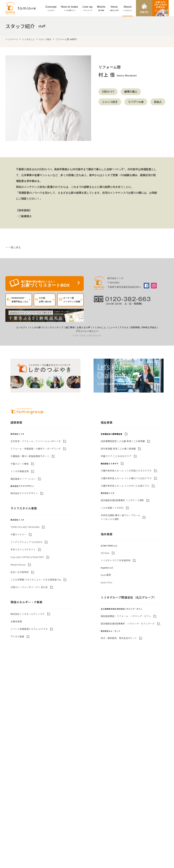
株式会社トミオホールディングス (28, 614)
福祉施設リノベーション (23, 479)
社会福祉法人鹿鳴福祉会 (111, 434)
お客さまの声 (84, 327)
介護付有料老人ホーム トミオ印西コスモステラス (126, 471)
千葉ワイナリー (18, 534)
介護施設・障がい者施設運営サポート (30, 456)
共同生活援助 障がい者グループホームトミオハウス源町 (120, 517)
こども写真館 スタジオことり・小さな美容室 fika (36, 580)
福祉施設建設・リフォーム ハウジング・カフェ (126, 616)
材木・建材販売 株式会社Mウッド (119, 638)
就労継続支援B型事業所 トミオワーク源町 (122, 500)
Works (101, 8)
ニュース (113, 327)
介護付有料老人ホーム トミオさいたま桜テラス (125, 486)
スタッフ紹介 (45, 39)
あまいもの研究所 (20, 572)
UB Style (105, 553)
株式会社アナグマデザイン (24, 493)
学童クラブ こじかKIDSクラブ (116, 456)
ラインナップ (56, 327)
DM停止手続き (149, 327)
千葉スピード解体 (20, 464)
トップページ (12, 39)
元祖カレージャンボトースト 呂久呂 (29, 587)
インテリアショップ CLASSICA (26, 542)
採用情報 (135, 327)
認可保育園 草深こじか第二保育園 (118, 449)
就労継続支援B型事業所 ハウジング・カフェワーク (128, 624)
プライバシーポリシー (87, 331)
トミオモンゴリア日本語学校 (116, 560)
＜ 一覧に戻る (13, 247)
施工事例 (70, 327)
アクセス (124, 327)
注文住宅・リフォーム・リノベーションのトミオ (36, 441)
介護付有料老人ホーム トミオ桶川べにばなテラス (126, 478)
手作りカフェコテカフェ (23, 549)
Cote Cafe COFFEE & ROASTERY (27, 557)
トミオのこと (28, 39)
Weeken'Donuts (18, 565)
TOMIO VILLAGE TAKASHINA (25, 527)
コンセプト (22, 327)
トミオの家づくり (39, 327)
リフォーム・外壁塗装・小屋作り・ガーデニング (36, 449)
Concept (51, 8)
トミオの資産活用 (20, 471)
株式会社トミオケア (110, 463)
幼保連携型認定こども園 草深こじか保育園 (123, 441)
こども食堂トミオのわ (112, 508)
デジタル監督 (17, 636)
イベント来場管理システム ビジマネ (29, 629)
